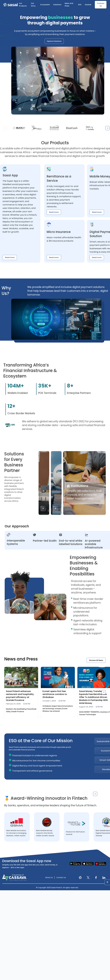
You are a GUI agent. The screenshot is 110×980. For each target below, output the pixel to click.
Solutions (57, 5)
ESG (80, 5)
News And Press (69, 5)
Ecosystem (45, 5)
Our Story (33, 5)
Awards (88, 5)
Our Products (23, 5)
